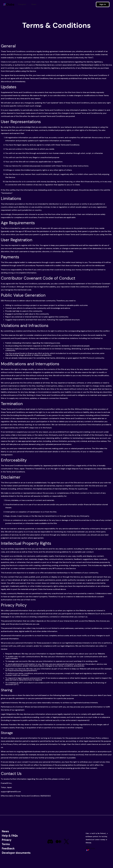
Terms (6, 844)
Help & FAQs (10, 836)
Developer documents (16, 853)
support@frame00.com (11, 792)
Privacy (7, 840)
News (34, 4)
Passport (22, 4)
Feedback (8, 848)
